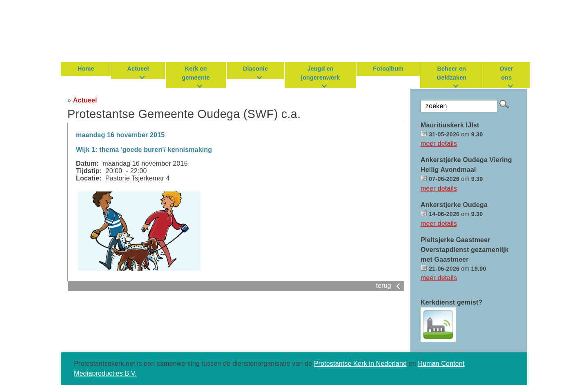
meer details (439, 144)
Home (86, 69)
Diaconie (255, 69)
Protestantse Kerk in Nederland (360, 364)
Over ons (506, 73)
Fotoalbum (388, 69)
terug (390, 286)
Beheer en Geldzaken (451, 73)
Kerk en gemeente (196, 73)
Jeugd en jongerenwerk (320, 73)
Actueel (85, 100)
